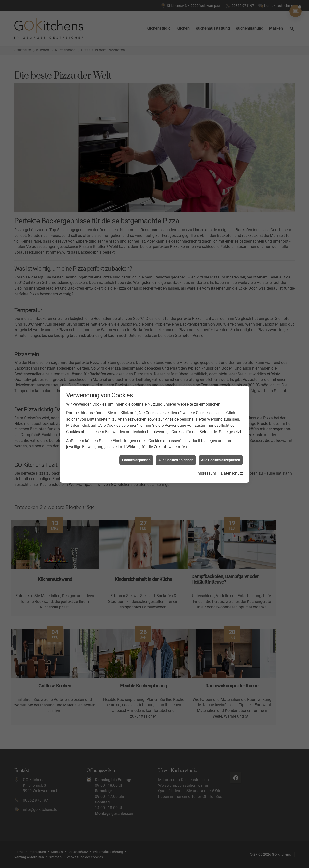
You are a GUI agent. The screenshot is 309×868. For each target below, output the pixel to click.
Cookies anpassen (136, 457)
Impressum (206, 470)
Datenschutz (232, 470)
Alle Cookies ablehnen (176, 457)
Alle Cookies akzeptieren (221, 457)
